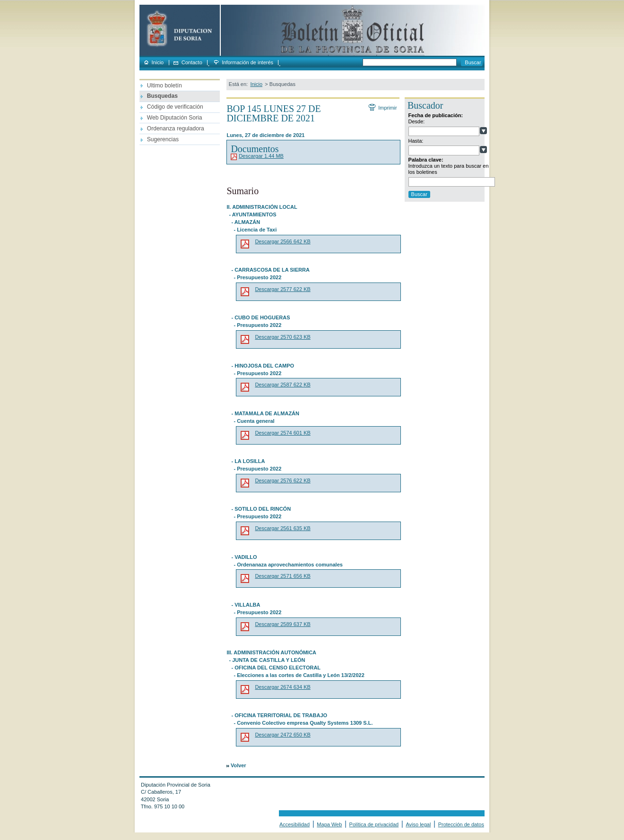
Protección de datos (461, 824)
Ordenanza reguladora (176, 129)
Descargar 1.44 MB (261, 156)
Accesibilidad (295, 824)
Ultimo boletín (165, 86)
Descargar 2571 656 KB (282, 576)
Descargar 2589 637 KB (282, 624)
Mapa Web (329, 824)
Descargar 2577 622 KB (282, 289)
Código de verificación (175, 107)
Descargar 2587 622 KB (282, 385)
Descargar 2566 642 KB (282, 241)
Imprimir (387, 108)
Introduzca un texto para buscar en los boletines (449, 169)
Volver (238, 765)
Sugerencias (163, 139)
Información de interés (247, 63)
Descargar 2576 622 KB (282, 480)
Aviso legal (418, 824)
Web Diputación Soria (175, 118)
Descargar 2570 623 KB (282, 337)
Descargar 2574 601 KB (282, 433)
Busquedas (162, 96)
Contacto (192, 63)
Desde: (417, 121)
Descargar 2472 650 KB (282, 735)
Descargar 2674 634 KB (282, 687)
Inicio (158, 63)
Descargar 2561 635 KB (282, 528)
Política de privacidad (374, 824)
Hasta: (416, 141)
